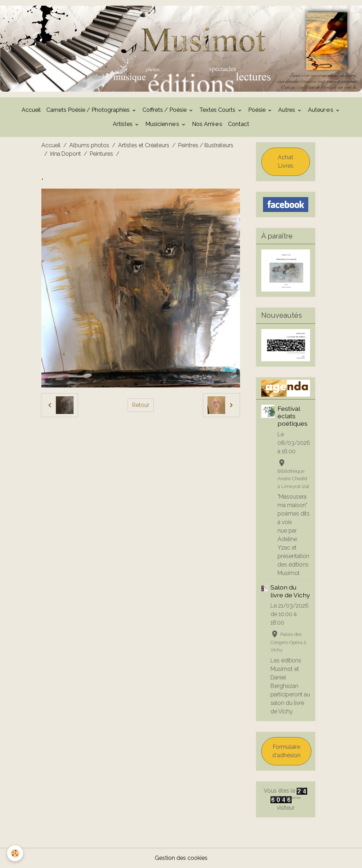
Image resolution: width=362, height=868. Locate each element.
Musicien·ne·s (163, 124)
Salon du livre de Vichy (290, 591)
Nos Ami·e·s (207, 124)
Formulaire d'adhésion (286, 751)
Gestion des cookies (181, 858)
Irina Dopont (66, 154)
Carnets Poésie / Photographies (89, 110)
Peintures (101, 154)
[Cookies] (15, 853)
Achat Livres (286, 162)
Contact (239, 124)
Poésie (258, 110)
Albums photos (89, 145)
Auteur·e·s (321, 110)
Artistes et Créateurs (144, 145)
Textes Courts (218, 110)
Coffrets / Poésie (165, 110)
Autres (287, 110)
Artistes (123, 124)
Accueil (31, 110)
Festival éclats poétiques (293, 416)
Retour (141, 405)
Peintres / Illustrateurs (206, 145)
